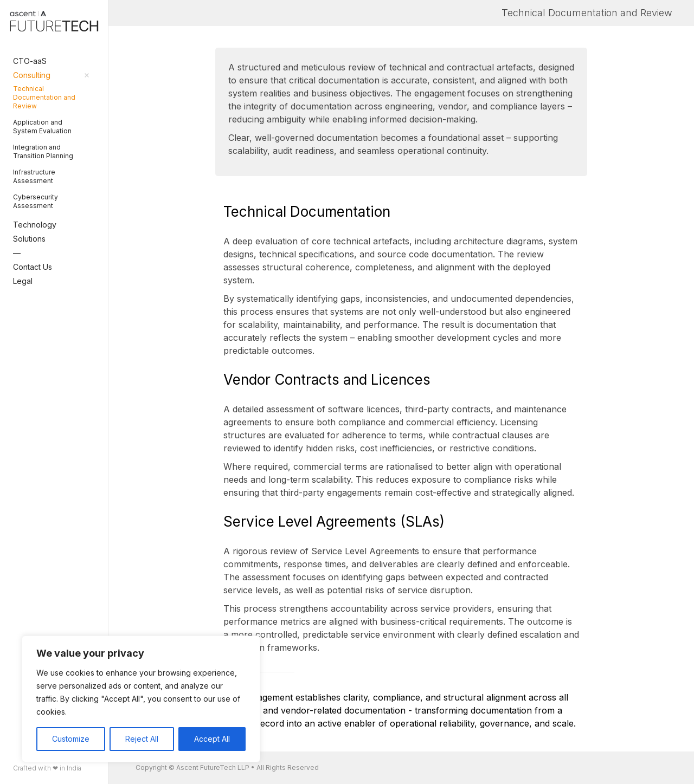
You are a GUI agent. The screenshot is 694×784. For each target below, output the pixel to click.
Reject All (142, 739)
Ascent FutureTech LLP (213, 767)
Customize (71, 739)
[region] (141, 699)
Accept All (212, 739)
